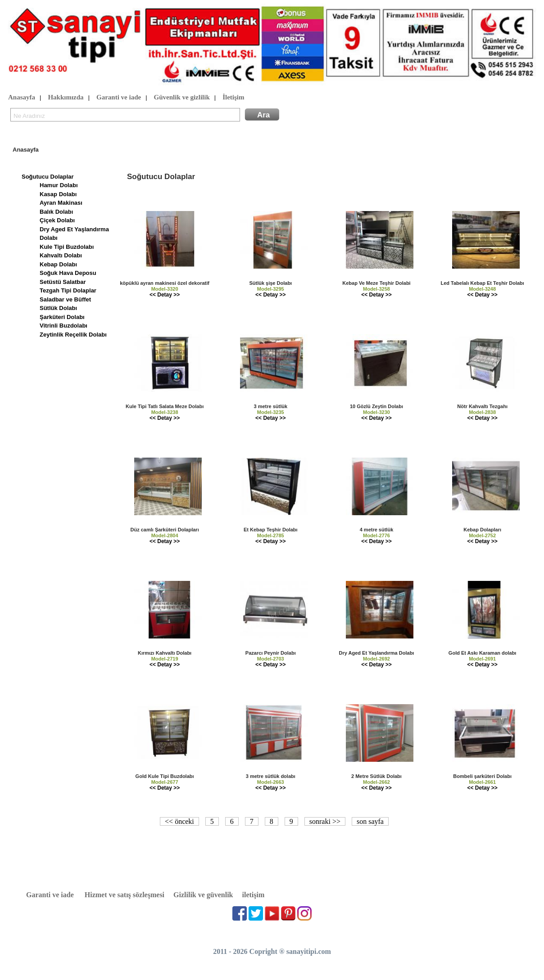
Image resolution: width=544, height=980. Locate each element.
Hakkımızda (66, 98)
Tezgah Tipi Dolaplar (68, 290)
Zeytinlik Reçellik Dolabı (73, 335)
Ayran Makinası (61, 203)
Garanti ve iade (119, 98)
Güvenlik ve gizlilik (182, 98)
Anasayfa (22, 98)
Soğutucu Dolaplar (48, 177)
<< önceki (179, 821)
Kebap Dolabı (58, 264)
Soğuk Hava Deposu (68, 273)
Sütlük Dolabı (58, 308)
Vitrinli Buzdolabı (63, 326)
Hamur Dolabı (59, 185)
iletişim (254, 895)
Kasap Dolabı (58, 194)
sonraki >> (325, 821)
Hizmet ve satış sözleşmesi (125, 895)
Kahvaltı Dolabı (61, 255)
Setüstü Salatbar (63, 282)
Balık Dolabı (56, 212)
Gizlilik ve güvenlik (203, 895)
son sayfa (370, 821)
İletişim (233, 98)
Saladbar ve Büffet (65, 299)
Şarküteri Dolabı (62, 317)
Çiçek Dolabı (57, 220)
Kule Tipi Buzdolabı (67, 247)
